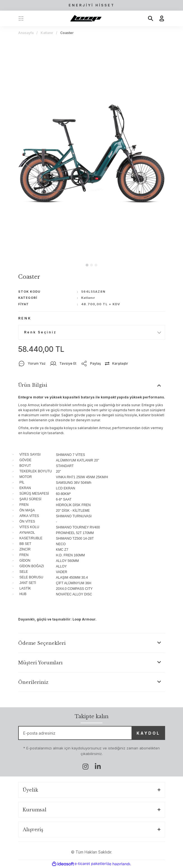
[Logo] (86, 18)
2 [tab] (91, 265)
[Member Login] (159, 18)
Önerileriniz (33, 682)
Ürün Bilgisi (33, 385)
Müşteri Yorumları (40, 663)
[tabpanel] (92, 150)
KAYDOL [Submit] (148, 733)
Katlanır (88, 298)
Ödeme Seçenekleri (42, 643)
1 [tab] (87, 265)
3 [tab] (96, 265)
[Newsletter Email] (92, 733)
